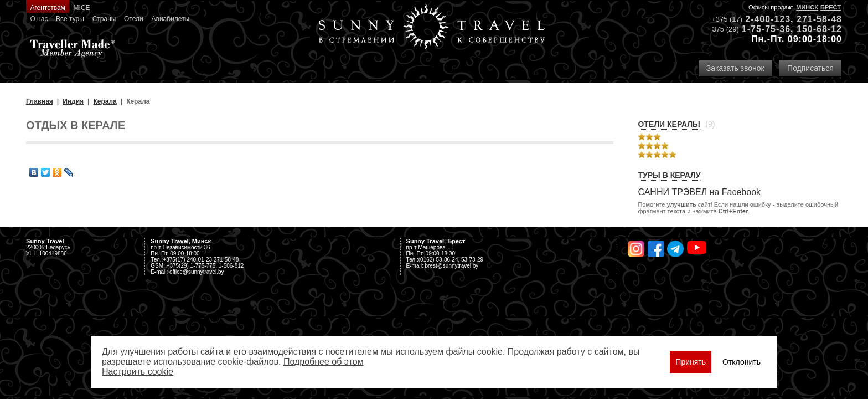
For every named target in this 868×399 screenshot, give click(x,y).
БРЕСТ (831, 7)
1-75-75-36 (766, 29)
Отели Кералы (669, 124)
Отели (134, 19)
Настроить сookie (138, 372)
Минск (807, 7)
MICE (82, 8)
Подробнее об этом (324, 362)
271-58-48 (819, 19)
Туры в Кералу (669, 175)
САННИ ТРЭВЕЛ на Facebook (699, 192)
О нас (39, 19)
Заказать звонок (735, 68)
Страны (104, 19)
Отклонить (742, 362)
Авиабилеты (171, 19)
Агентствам (47, 8)
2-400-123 (768, 19)
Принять (691, 362)
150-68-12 (819, 29)
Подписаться (810, 68)
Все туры (70, 19)
